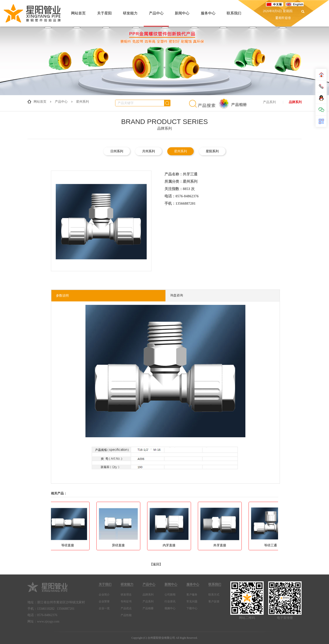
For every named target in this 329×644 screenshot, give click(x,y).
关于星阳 (104, 13)
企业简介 (104, 595)
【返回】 (156, 564)
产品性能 (126, 615)
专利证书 (126, 601)
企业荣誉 (104, 601)
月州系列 (149, 151)
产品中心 (156, 13)
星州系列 (82, 102)
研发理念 (126, 595)
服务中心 (208, 13)
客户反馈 (214, 601)
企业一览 (104, 608)
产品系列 (269, 102)
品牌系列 (295, 102)
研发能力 (130, 13)
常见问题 (192, 601)
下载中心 (192, 608)
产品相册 (148, 608)
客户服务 (192, 595)
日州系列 (117, 151)
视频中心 (170, 608)
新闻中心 (182, 13)
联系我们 (234, 13)
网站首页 (78, 13)
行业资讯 (170, 601)
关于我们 (105, 584)
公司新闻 (170, 595)
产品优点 (126, 608)
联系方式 (214, 595)
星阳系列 (212, 151)
